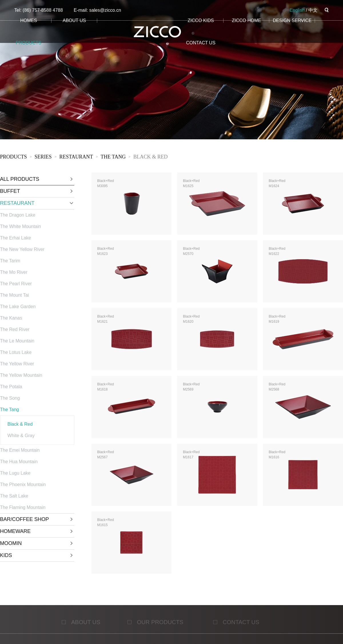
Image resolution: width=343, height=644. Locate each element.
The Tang (113, 157)
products (29, 43)
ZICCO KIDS (201, 20)
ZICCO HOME (246, 20)
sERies (43, 157)
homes (29, 20)
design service (292, 20)
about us (74, 20)
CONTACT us (201, 43)
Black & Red (150, 157)
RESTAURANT (76, 157)
